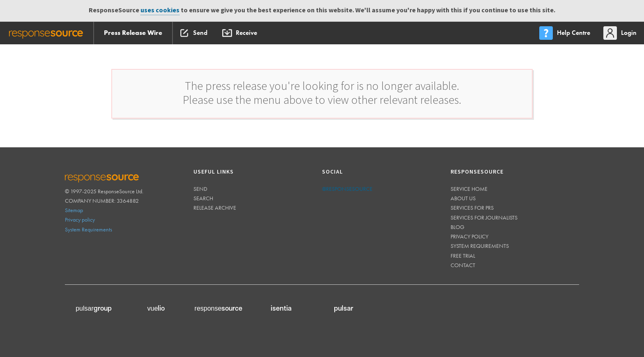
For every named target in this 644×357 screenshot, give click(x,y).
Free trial (463, 256)
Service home (469, 189)
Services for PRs (472, 208)
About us (463, 198)
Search (203, 198)
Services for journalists (484, 217)
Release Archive (215, 208)
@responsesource (347, 189)
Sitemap (74, 210)
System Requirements (89, 229)
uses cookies (160, 10)
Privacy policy (80, 220)
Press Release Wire (133, 33)
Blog (458, 227)
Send (200, 189)
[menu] (566, 33)
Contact (463, 265)
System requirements (480, 246)
